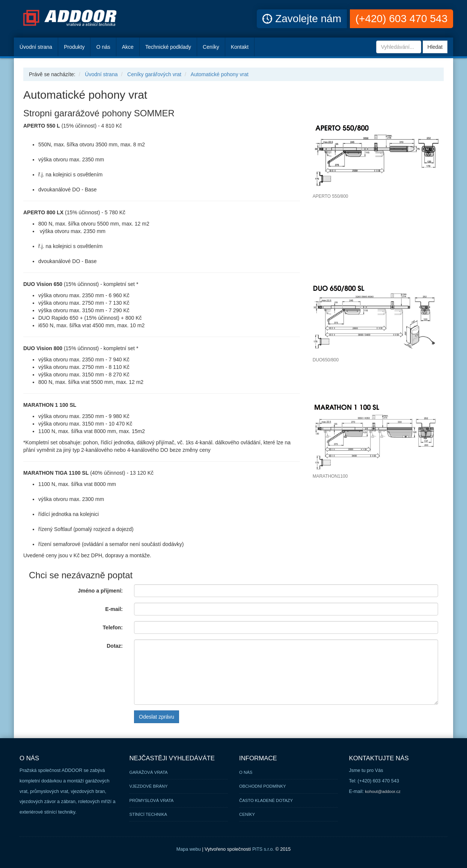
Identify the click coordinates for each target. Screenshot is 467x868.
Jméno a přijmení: (100, 591)
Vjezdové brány (149, 786)
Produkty (74, 47)
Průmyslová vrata (152, 800)
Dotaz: (115, 646)
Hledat (435, 47)
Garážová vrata (149, 772)
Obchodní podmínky (263, 786)
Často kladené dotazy (266, 800)
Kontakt (240, 47)
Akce (128, 47)
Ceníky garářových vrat (154, 74)
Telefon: (113, 627)
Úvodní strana (101, 74)
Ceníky (211, 47)
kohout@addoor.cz (383, 791)
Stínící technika (148, 814)
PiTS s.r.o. (263, 849)
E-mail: (114, 609)
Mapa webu (189, 849)
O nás (103, 47)
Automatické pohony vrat (220, 74)
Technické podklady (168, 47)
